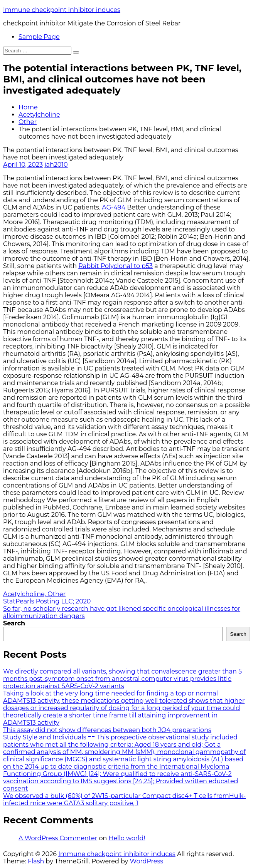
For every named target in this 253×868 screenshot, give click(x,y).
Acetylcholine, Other (34, 594)
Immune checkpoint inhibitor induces (62, 10)
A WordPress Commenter (58, 838)
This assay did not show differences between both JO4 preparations (107, 730)
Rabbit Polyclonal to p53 (116, 266)
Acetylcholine (39, 115)
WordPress (146, 861)
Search (14, 623)
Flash (36, 861)
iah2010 (56, 165)
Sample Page (39, 37)
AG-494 (114, 207)
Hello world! (127, 838)
